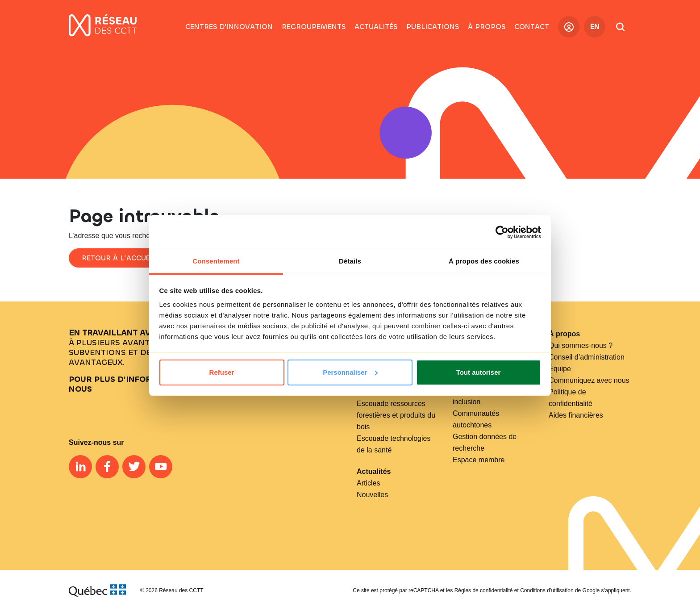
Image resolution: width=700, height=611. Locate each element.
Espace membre (479, 460)
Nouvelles (372, 495)
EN (595, 27)
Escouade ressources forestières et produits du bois (396, 415)
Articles (368, 483)
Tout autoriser (479, 372)
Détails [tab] (350, 261)
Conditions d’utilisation (547, 590)
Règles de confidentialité (484, 590)
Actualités (374, 471)
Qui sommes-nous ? (581, 345)
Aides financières (576, 415)
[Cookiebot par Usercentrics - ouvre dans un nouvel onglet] (502, 232)
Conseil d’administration (587, 357)
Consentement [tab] (216, 261)
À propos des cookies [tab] (484, 261)
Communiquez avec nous (589, 380)
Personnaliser (350, 372)
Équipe (560, 369)
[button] (314, 27)
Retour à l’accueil (119, 258)
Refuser (222, 372)
